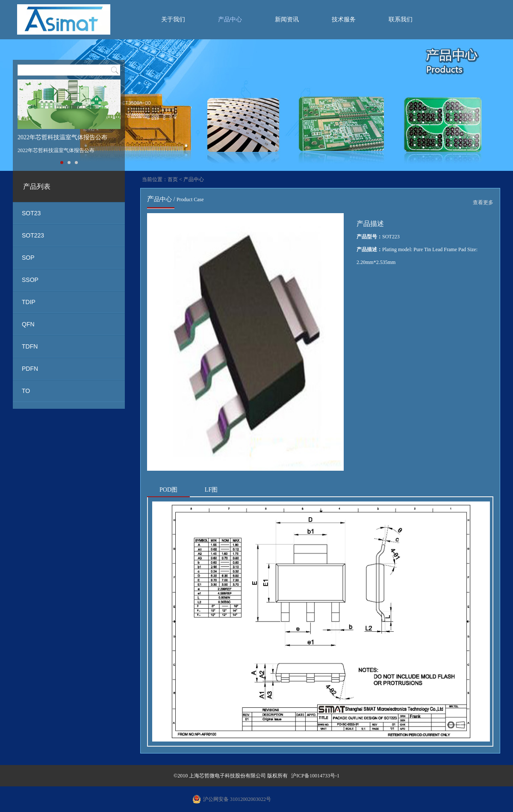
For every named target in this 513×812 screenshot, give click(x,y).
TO (26, 391)
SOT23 (31, 213)
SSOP (30, 280)
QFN (28, 324)
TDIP (29, 302)
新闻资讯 (287, 19)
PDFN (30, 369)
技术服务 (344, 19)
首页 (173, 179)
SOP (28, 258)
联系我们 (401, 19)
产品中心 (230, 19)
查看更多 (483, 202)
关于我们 (173, 19)
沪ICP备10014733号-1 (315, 776)
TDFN (30, 346)
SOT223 (33, 235)
